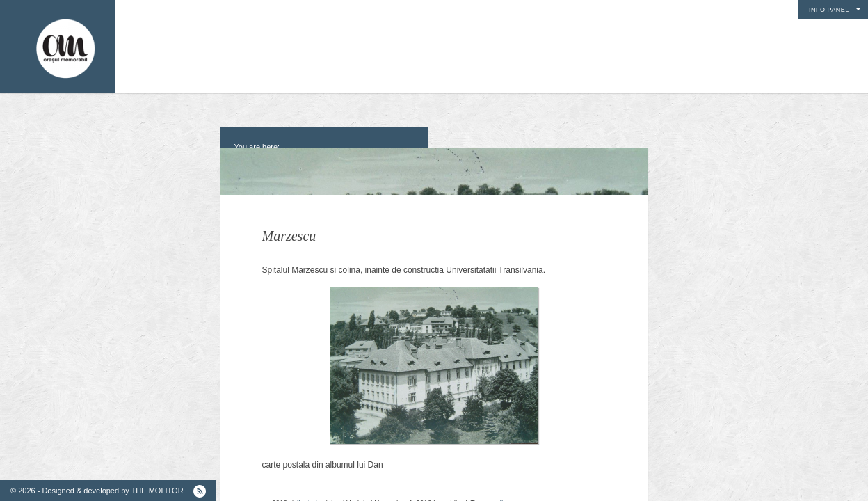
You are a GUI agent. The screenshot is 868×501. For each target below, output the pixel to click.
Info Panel (829, 10)
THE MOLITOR (158, 491)
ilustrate (309, 485)
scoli (496, 485)
